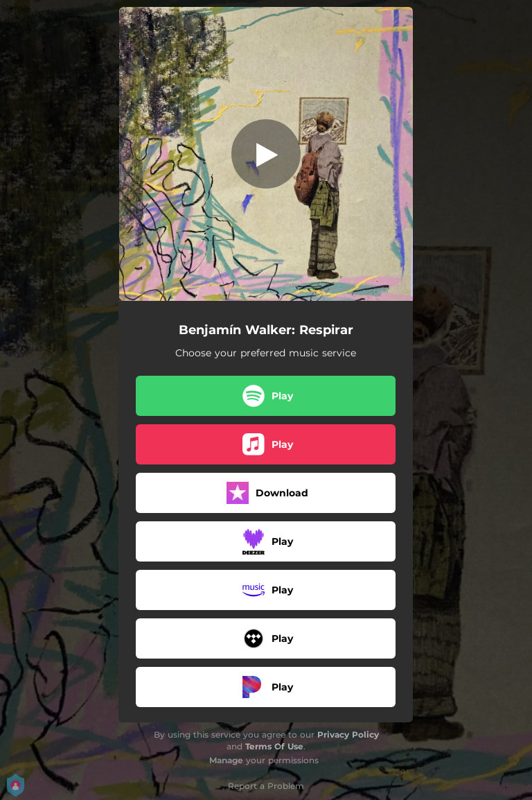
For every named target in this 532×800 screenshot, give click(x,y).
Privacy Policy (348, 734)
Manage (226, 760)
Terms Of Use (274, 746)
